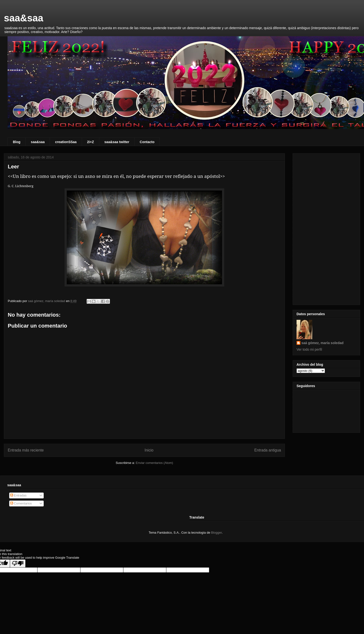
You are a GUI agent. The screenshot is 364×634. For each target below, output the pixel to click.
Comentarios (21, 503)
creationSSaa (66, 142)
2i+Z (91, 142)
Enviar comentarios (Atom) (154, 463)
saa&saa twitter (117, 142)
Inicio (149, 450)
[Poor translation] (18, 563)
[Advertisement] (326, 228)
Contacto (147, 142)
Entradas (18, 495)
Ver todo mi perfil (309, 349)
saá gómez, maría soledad (323, 343)
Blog (17, 142)
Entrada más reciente (26, 450)
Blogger (216, 533)
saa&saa (24, 18)
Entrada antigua (268, 450)
